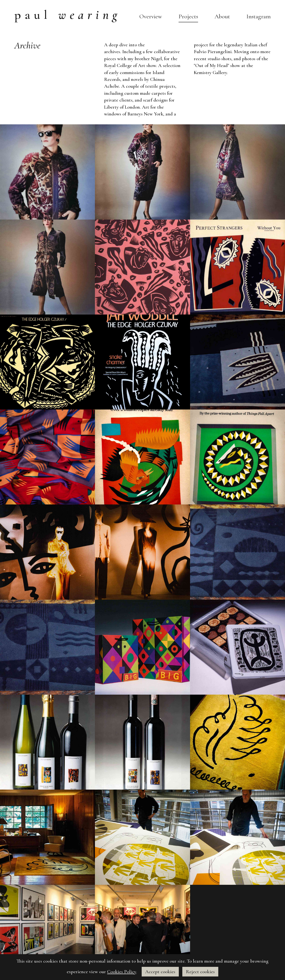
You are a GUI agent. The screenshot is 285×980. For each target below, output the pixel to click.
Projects (188, 16)
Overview (151, 16)
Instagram (259, 16)
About (222, 16)
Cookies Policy (122, 972)
